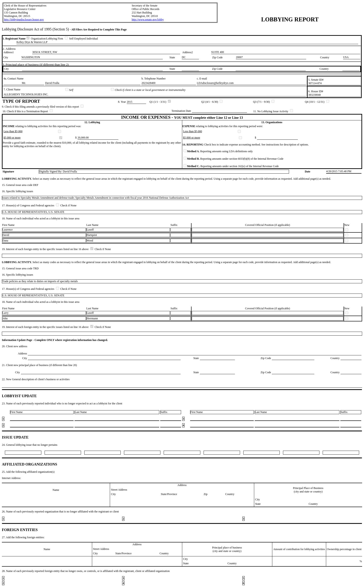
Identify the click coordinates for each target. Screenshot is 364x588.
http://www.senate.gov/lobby (148, 20)
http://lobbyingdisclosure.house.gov (24, 20)
